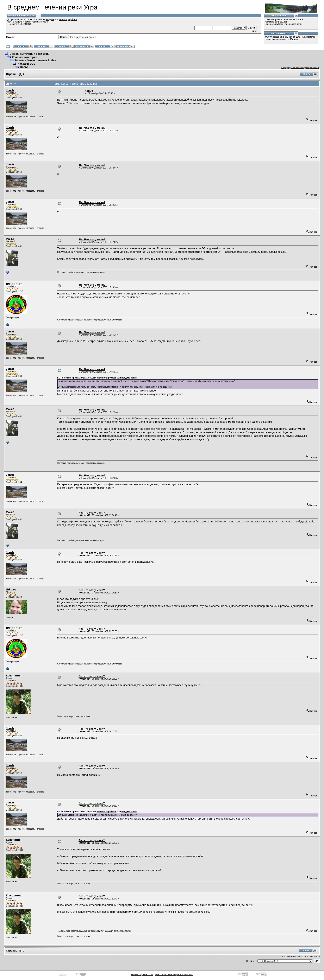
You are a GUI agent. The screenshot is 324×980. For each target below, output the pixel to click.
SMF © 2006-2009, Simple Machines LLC (174, 975)
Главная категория (25, 57)
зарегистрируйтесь (68, 20)
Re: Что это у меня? (92, 128)
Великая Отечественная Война (35, 60)
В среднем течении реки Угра (29, 54)
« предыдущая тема (291, 67)
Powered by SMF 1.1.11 (142, 975)
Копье (24, 67)
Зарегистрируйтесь (274, 24)
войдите (50, 20)
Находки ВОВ (26, 64)
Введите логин (295, 24)
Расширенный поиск (83, 37)
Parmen (294, 39)
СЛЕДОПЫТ (14, 284)
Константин (14, 676)
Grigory (11, 589)
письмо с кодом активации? (36, 22)
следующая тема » (310, 67)
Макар (10, 239)
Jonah (10, 90)
